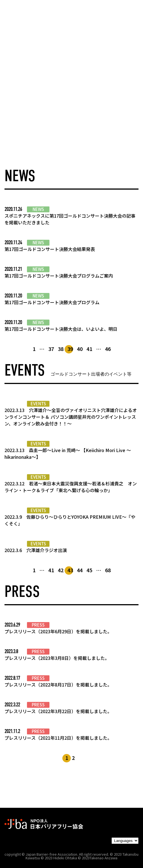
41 (89, 349)
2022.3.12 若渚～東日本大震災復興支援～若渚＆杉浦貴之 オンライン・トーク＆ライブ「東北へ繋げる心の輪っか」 (71, 487)
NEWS (38, 209)
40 (80, 349)
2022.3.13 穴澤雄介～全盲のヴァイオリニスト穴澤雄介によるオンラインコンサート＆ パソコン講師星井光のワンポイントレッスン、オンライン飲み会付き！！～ (71, 417)
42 (61, 570)
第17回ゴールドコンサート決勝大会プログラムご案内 (59, 276)
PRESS (38, 625)
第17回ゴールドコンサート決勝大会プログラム (52, 302)
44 (80, 570)
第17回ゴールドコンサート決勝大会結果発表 (50, 249)
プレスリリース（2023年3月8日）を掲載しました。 (57, 658)
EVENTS (38, 404)
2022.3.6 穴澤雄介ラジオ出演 (36, 550)
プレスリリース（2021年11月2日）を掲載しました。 (58, 738)
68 (108, 570)
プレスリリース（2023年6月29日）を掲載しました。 (58, 631)
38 (61, 349)
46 (108, 349)
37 (51, 349)
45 (89, 570)
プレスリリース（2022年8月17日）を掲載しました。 (58, 685)
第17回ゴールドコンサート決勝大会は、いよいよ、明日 (61, 329)
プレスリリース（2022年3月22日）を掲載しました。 (58, 711)
